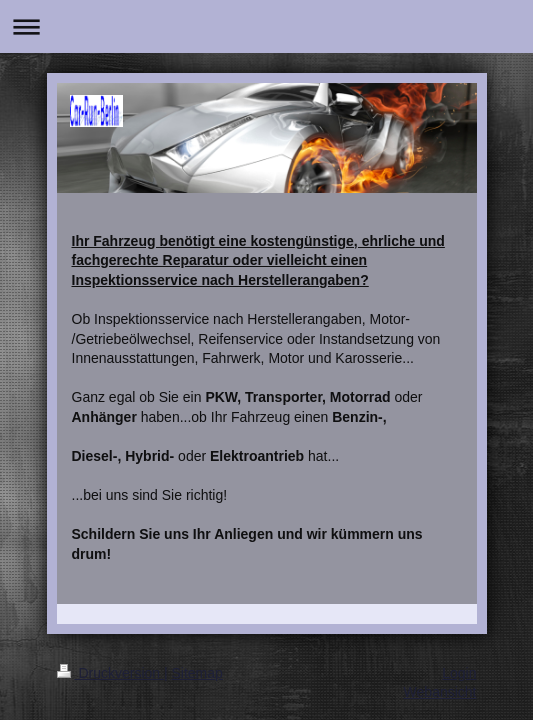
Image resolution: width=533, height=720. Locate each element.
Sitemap (197, 673)
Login (459, 673)
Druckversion (110, 673)
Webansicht (440, 692)
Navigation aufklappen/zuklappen (266, 26)
